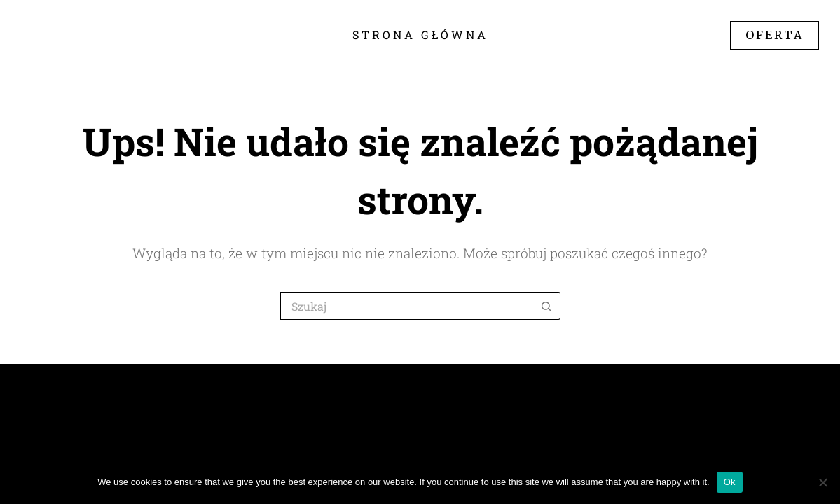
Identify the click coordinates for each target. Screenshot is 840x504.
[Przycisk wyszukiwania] (546, 306)
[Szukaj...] (406, 306)
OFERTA (774, 35)
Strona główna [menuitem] (420, 35)
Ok (730, 482)
